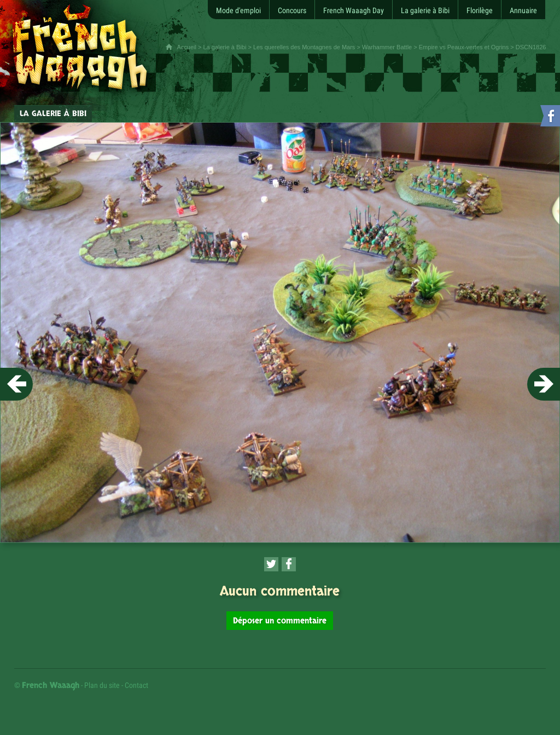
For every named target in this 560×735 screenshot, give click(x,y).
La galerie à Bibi (224, 47)
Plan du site (102, 685)
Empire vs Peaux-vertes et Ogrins (464, 47)
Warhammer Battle (387, 47)
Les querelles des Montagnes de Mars (304, 47)
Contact (136, 685)
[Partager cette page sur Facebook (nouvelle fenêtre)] (289, 564)
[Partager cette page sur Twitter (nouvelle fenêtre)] (271, 564)
